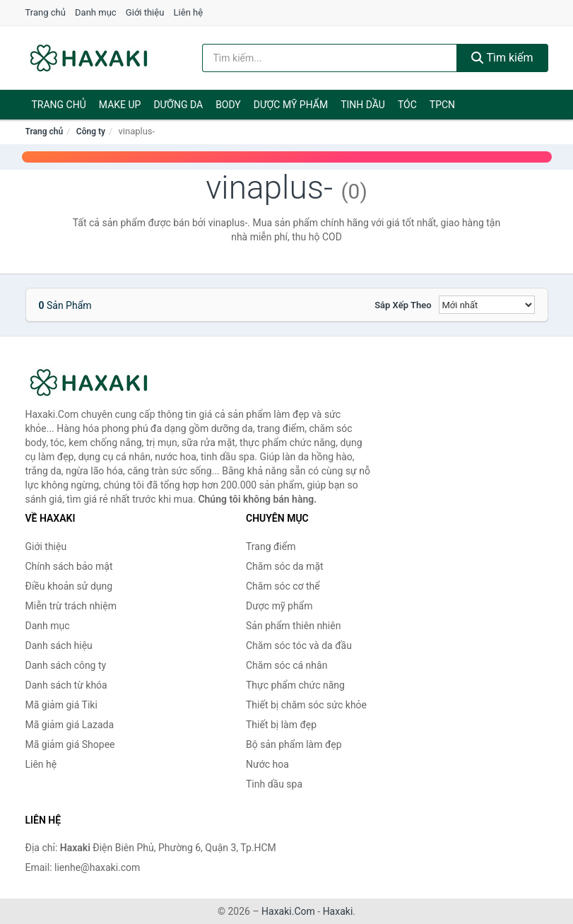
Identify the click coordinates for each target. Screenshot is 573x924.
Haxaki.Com (288, 911)
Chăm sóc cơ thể (283, 586)
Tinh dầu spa (274, 784)
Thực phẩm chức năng (295, 685)
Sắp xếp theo (403, 305)
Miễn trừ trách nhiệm (71, 606)
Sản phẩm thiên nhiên (293, 626)
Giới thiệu (145, 12)
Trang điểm (271, 546)
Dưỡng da (178, 105)
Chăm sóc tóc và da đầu (299, 645)
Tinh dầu (363, 105)
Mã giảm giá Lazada (70, 725)
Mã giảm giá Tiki (61, 705)
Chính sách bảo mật (69, 566)
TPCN (442, 105)
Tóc (407, 105)
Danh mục (96, 12)
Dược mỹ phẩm (291, 105)
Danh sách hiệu (59, 645)
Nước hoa (267, 764)
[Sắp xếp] (487, 305)
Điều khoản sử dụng (69, 586)
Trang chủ (46, 12)
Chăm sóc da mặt (285, 566)
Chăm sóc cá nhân (286, 665)
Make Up (120, 105)
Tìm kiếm (502, 58)
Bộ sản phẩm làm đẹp (294, 744)
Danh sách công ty (66, 665)
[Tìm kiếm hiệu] (330, 58)
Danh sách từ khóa (66, 685)
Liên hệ (189, 12)
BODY (228, 105)
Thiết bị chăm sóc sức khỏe (306, 705)
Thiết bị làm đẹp (281, 725)
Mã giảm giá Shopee (70, 744)
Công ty (91, 131)
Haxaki (338, 911)
